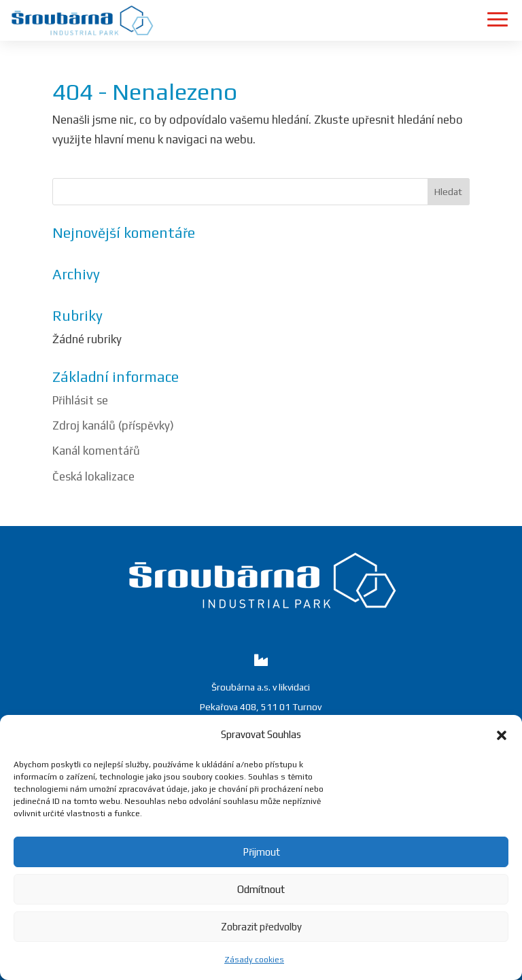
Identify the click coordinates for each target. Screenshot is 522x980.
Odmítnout (261, 889)
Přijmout (261, 852)
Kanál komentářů (96, 451)
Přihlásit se (80, 400)
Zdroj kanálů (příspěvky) (113, 425)
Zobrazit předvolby (261, 927)
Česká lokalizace (93, 476)
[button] (502, 735)
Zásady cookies (254, 960)
